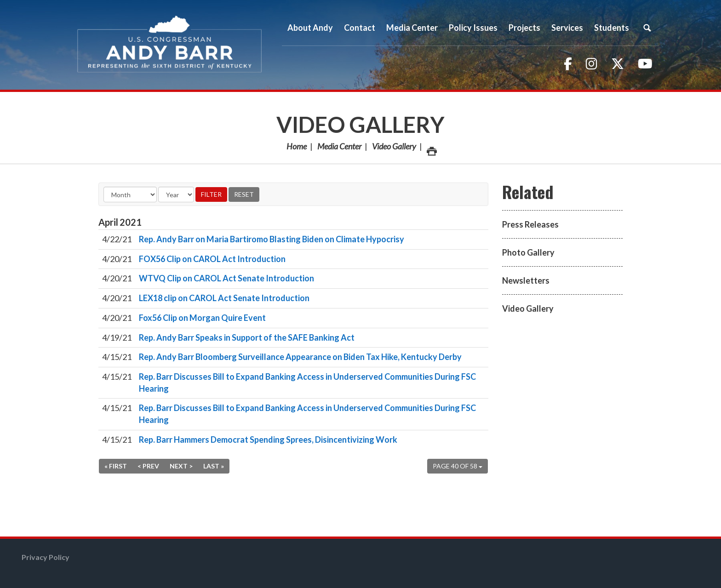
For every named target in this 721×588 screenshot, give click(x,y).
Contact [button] (360, 28)
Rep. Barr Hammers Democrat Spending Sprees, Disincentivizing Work (268, 440)
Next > (181, 466)
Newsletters (526, 280)
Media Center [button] (412, 28)
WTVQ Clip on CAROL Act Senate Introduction (226, 278)
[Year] (176, 194)
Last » (214, 466)
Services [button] (567, 28)
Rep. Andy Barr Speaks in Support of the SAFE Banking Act (247, 337)
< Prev (148, 466)
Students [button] (612, 28)
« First (116, 466)
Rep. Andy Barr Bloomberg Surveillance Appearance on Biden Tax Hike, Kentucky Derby (300, 357)
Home (297, 146)
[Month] (130, 194)
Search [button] (647, 28)
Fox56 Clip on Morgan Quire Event (202, 318)
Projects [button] (524, 28)
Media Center (339, 146)
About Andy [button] (310, 28)
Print (431, 149)
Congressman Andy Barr (170, 45)
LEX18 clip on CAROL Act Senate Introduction (224, 298)
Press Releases (530, 224)
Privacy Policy (46, 557)
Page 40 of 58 (458, 466)
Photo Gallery (528, 252)
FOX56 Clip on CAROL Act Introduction (212, 259)
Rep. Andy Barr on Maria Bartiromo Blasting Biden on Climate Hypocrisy (272, 239)
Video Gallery (360, 124)
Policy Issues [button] (473, 28)
